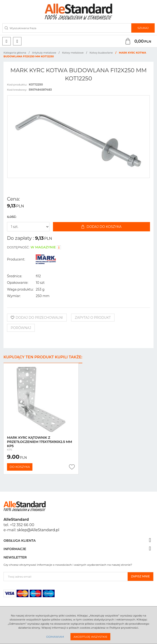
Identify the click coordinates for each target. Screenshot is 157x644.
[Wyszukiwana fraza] (67, 28)
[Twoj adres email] (66, 577)
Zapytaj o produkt (93, 318)
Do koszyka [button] (20, 467)
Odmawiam (55, 637)
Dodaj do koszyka (101, 227)
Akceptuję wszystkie (90, 637)
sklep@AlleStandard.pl (38, 530)
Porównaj (21, 328)
